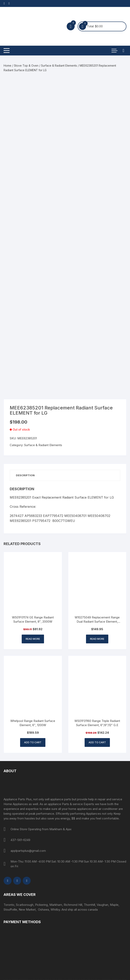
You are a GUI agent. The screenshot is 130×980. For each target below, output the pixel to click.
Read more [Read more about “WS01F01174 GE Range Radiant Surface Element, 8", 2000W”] (33, 639)
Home (7, 66)
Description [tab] (25, 475)
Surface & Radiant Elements (59, 66)
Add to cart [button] (33, 742)
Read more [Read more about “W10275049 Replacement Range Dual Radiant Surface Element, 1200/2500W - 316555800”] (97, 639)
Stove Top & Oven (26, 66)
